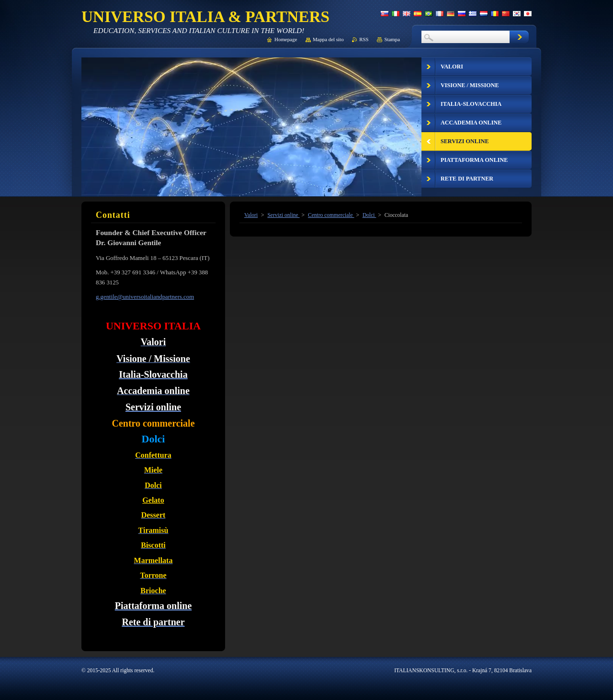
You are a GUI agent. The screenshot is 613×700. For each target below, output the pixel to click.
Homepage (286, 39)
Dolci (369, 215)
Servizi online (283, 215)
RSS (364, 39)
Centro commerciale (331, 215)
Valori (251, 215)
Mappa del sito (328, 39)
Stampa (392, 39)
